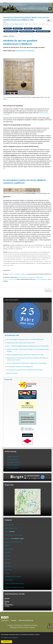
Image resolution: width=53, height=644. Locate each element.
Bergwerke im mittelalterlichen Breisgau (15, 587)
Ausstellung (28, 29)
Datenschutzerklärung (26, 620)
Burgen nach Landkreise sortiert (13, 542)
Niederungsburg (9, 549)
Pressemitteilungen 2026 (11, 528)
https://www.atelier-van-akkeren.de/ (25, 51)
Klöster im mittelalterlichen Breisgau (15, 583)
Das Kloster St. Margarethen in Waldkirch (17, 274)
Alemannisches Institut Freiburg (13, 535)
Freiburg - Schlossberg (13, 468)
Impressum (5, 620)
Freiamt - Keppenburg (12, 460)
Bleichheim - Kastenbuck (13, 465)
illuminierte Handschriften (43, 31)
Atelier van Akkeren (30, 627)
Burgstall (7, 545)
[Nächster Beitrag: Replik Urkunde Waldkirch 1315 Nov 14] (48, 290)
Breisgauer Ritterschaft (13, 457)
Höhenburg (8, 552)
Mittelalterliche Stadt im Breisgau (13, 577)
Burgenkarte (8, 538)
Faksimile (38, 29)
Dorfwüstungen (9, 580)
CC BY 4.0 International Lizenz (42, 279)
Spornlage (8, 559)
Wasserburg (8, 566)
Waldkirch (8, 29)
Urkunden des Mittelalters (11, 31)
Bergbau (7, 573)
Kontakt (14, 620)
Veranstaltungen (9, 525)
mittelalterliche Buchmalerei (27, 31)
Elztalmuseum (18, 29)
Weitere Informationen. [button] (11, 638)
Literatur (7, 532)
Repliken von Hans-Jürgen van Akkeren (15, 24)
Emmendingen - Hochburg (14, 462)
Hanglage (7, 556)
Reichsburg (8, 570)
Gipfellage (8, 563)
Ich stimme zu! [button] (7, 642)
